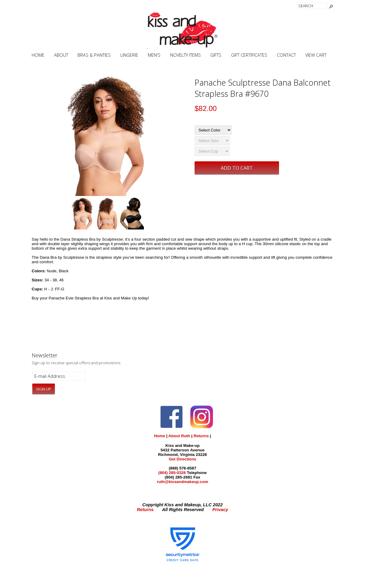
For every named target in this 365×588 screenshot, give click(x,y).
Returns (201, 436)
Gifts (216, 55)
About (61, 55)
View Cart (316, 55)
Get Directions (182, 459)
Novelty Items (186, 55)
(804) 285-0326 (172, 473)
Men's (154, 55)
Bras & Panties (94, 55)
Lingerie (129, 55)
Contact (286, 55)
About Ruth (179, 436)
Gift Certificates (249, 55)
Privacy (220, 510)
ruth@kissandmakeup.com (182, 482)
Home (38, 55)
